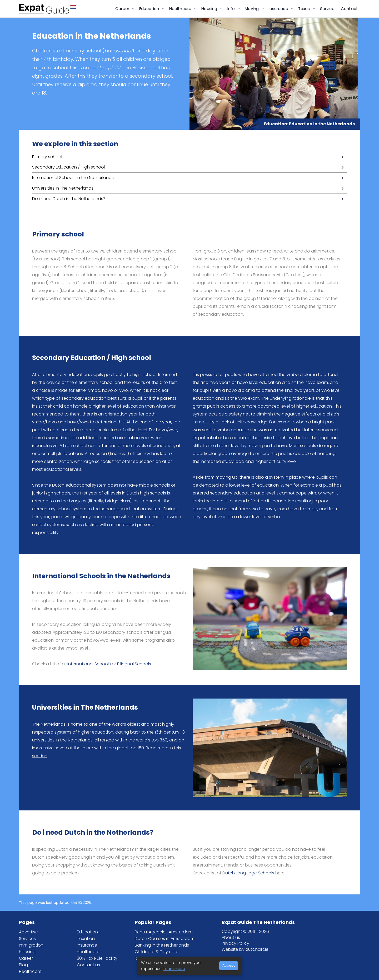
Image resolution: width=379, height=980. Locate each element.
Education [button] (150, 9)
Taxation (86, 939)
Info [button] (232, 9)
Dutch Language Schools (248, 873)
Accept (229, 965)
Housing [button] (210, 9)
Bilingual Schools (134, 664)
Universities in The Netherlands (63, 188)
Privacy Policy (235, 943)
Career (26, 958)
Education (87, 932)
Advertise (28, 932)
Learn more (174, 969)
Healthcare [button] (181, 9)
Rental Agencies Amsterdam (164, 932)
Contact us (88, 965)
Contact (349, 9)
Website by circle (245, 949)
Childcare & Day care (157, 952)
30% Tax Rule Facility (97, 958)
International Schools (89, 664)
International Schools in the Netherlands (73, 178)
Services (328, 9)
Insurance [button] (279, 9)
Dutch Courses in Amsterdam (165, 939)
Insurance (87, 945)
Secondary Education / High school (68, 167)
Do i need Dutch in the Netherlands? (69, 199)
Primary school (47, 157)
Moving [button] (252, 9)
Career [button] (123, 9)
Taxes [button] (305, 9)
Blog (23, 965)
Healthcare (30, 971)
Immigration (31, 945)
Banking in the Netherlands (162, 945)
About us (231, 937)
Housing (27, 952)
